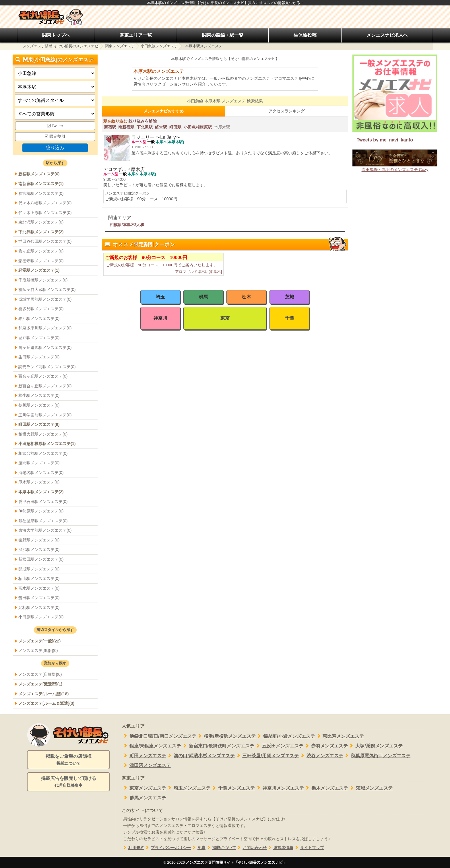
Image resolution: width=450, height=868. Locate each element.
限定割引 (55, 136)
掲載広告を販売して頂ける (68, 782)
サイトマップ (309, 848)
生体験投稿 (305, 35)
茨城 (290, 297)
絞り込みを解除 (143, 121)
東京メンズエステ (144, 788)
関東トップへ (56, 35)
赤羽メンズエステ (326, 746)
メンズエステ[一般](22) (39, 641)
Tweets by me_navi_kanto (385, 140)
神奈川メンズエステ (279, 788)
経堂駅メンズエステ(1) (39, 270)
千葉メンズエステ (233, 788)
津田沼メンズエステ (146, 765)
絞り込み (55, 148)
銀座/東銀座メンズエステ (151, 746)
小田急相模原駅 (198, 127)
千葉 (290, 318)
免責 (198, 848)
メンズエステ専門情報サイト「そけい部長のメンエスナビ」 (236, 862)
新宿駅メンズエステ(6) (39, 174)
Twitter (55, 126)
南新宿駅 (126, 127)
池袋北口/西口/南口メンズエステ (159, 736)
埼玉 (160, 297)
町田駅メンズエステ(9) (39, 424)
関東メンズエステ (120, 46)
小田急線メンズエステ (159, 46)
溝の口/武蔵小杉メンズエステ (200, 756)
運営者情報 (280, 848)
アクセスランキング (286, 111)
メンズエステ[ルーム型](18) (43, 694)
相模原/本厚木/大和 (127, 225)
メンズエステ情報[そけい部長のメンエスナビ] (61, 46)
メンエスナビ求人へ (387, 35)
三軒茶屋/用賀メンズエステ (267, 756)
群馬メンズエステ (144, 798)
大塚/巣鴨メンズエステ (375, 746)
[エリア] (55, 87)
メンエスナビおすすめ (164, 111)
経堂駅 (161, 127)
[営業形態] (55, 114)
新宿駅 (110, 127)
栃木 (247, 297)
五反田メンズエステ (279, 746)
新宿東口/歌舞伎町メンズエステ (218, 746)
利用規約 (133, 848)
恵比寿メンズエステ (340, 736)
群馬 (203, 297)
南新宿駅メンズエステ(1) (41, 184)
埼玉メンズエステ (188, 788)
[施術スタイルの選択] (55, 100)
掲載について (221, 848)
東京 (225, 318)
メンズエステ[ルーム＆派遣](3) (46, 703)
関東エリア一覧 (136, 35)
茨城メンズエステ (370, 788)
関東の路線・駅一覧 (223, 35)
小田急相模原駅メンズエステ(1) (47, 444)
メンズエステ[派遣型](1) (40, 684)
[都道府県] (55, 73)
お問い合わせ (252, 848)
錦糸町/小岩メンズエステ (285, 736)
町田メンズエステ (144, 756)
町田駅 (175, 127)
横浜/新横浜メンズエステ (226, 736)
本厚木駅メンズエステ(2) (41, 492)
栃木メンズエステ (326, 788)
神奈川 (160, 318)
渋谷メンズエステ (321, 756)
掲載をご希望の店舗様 (68, 760)
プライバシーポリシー (168, 848)
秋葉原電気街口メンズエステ (377, 756)
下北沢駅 (145, 127)
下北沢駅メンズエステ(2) (41, 232)
